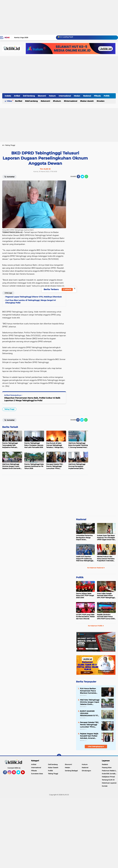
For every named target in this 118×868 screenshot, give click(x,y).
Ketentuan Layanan (109, 783)
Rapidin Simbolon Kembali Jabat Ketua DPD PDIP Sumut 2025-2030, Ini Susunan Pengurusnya (106, 617)
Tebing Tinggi (9, 409)
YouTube (25, 773)
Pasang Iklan (107, 768)
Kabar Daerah (88, 101)
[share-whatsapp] (86, 177)
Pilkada (97, 96)
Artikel (17, 96)
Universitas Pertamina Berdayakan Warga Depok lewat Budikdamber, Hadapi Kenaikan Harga (84, 538)
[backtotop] (59, 756)
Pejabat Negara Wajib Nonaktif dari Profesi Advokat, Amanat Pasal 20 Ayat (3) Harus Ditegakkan (89, 736)
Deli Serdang (29, 96)
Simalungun (86, 771)
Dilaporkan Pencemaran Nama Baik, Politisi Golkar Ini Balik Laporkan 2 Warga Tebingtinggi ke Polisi (32, 399)
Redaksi (105, 764)
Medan (77, 96)
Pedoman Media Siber (110, 771)
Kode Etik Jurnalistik (110, 774)
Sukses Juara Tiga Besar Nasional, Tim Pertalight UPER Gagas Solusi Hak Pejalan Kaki (106, 538)
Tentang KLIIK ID (108, 780)
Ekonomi (42, 96)
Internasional (65, 96)
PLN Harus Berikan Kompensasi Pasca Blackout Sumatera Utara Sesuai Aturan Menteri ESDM (88, 691)
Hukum (52, 96)
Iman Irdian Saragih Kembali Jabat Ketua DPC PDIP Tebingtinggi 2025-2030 (106, 596)
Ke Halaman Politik (96, 626)
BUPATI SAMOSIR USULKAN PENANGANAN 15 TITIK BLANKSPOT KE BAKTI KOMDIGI (90, 713)
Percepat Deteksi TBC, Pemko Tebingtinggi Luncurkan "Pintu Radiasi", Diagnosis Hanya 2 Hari (89, 725)
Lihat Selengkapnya (96, 746)
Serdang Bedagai (71, 771)
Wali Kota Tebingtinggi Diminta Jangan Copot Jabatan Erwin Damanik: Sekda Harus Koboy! (90, 702)
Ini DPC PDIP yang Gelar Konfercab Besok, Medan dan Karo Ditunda (85, 617)
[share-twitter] (82, 177)
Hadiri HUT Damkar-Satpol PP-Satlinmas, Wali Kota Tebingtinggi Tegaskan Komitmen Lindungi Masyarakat (84, 559)
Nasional (87, 96)
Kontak (105, 786)
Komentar (9, 177)
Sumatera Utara (37, 774)
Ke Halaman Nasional (96, 568)
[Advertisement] (59, 17)
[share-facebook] (78, 177)
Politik (107, 96)
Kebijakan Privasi (108, 777)
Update (67, 289)
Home (7, 38)
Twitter (19, 773)
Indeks (8, 96)
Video (9, 101)
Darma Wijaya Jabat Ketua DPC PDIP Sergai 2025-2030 (85, 596)
